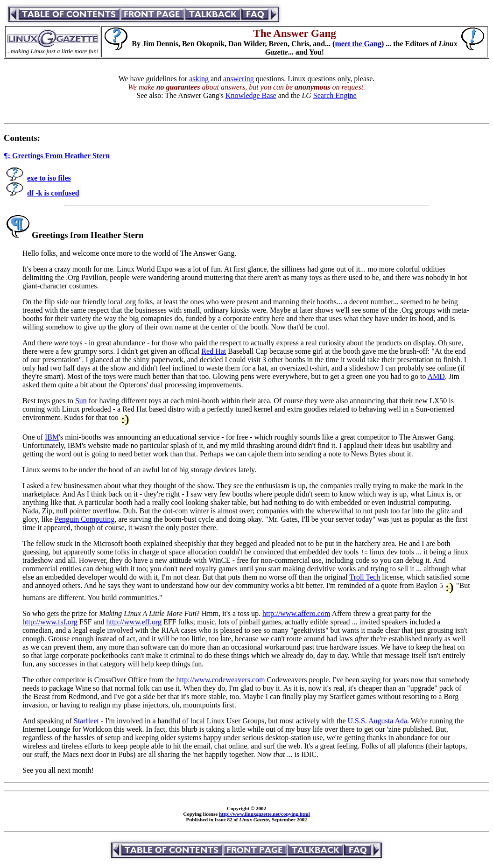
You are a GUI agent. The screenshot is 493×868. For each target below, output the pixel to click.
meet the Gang (358, 44)
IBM (52, 437)
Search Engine (335, 95)
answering (239, 79)
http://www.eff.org (134, 622)
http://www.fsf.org (50, 622)
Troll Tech (365, 577)
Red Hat (214, 351)
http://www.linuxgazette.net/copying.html (264, 814)
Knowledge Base (251, 95)
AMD (436, 376)
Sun (81, 401)
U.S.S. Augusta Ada (378, 721)
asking (199, 79)
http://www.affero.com (296, 613)
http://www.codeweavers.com (220, 680)
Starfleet (86, 721)
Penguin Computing (85, 519)
